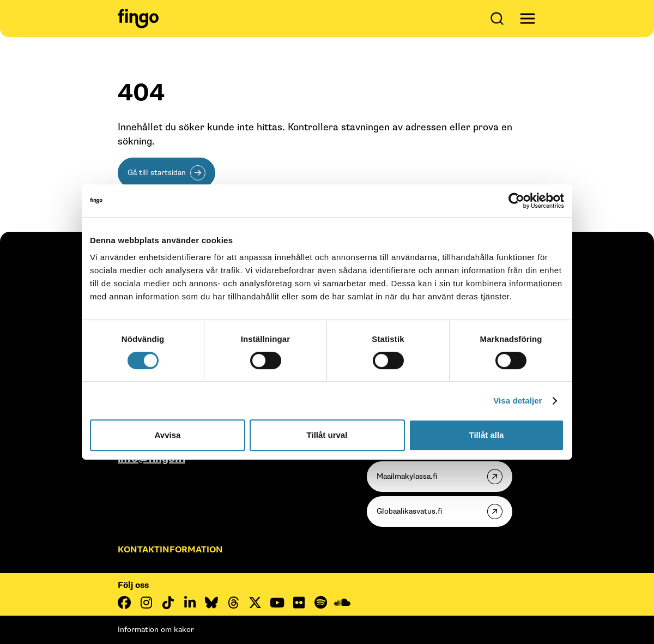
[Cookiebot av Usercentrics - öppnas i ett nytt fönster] (516, 201)
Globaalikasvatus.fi (409, 511)
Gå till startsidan (157, 173)
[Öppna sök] (499, 19)
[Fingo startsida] (138, 19)
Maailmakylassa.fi (407, 476)
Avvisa (168, 435)
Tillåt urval (327, 435)
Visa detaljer (517, 401)
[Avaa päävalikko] (528, 19)
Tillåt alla (487, 435)
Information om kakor (156, 630)
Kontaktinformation (170, 550)
